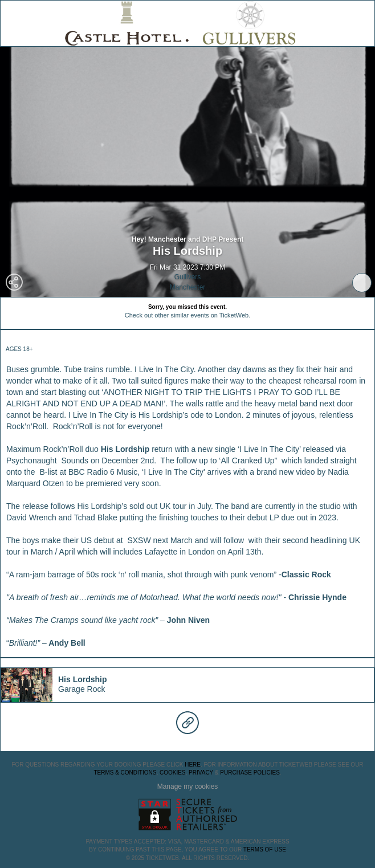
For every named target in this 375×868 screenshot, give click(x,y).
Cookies (173, 773)
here (193, 765)
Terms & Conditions (125, 773)
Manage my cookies (188, 787)
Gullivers (188, 277)
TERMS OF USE (265, 849)
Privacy (201, 773)
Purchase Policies (250, 773)
